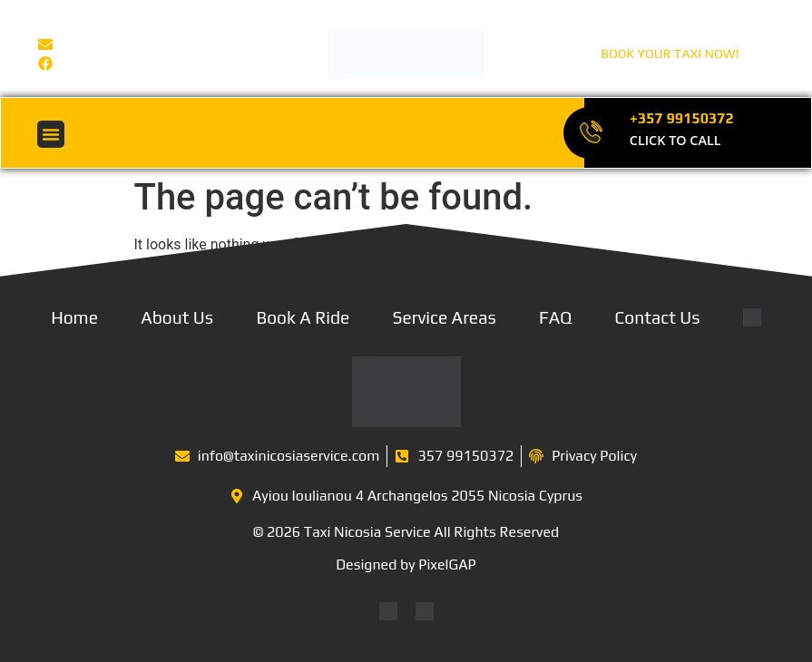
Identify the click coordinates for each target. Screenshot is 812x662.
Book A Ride (303, 317)
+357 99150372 (682, 118)
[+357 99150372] (590, 133)
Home (74, 317)
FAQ (555, 317)
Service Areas (445, 317)
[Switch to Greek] (425, 612)
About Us (177, 317)
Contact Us (658, 317)
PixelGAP (447, 565)
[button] (51, 134)
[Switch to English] (388, 612)
